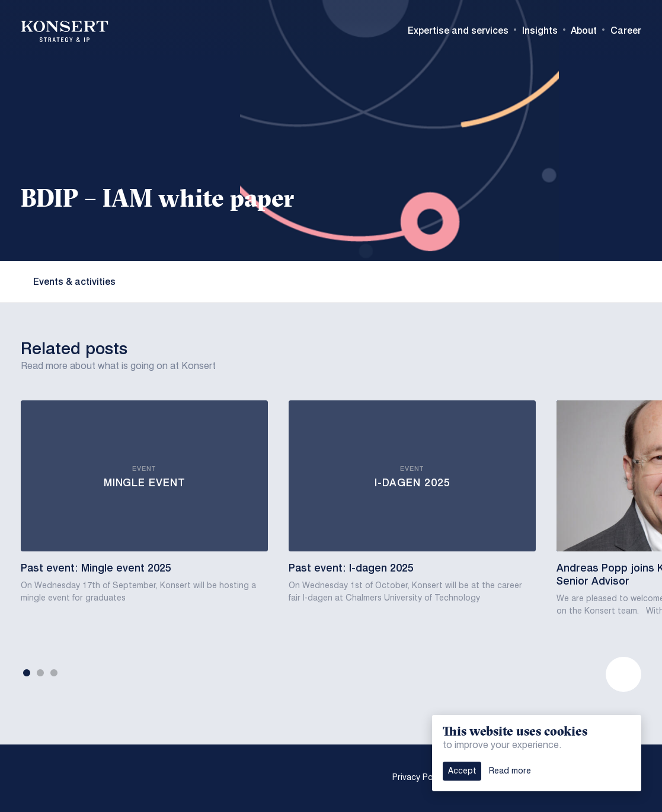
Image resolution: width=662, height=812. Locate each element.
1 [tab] (27, 673)
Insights (540, 31)
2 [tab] (40, 673)
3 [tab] (54, 673)
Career (626, 31)
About (584, 31)
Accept (462, 771)
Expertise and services (458, 31)
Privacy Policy (419, 778)
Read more (510, 771)
